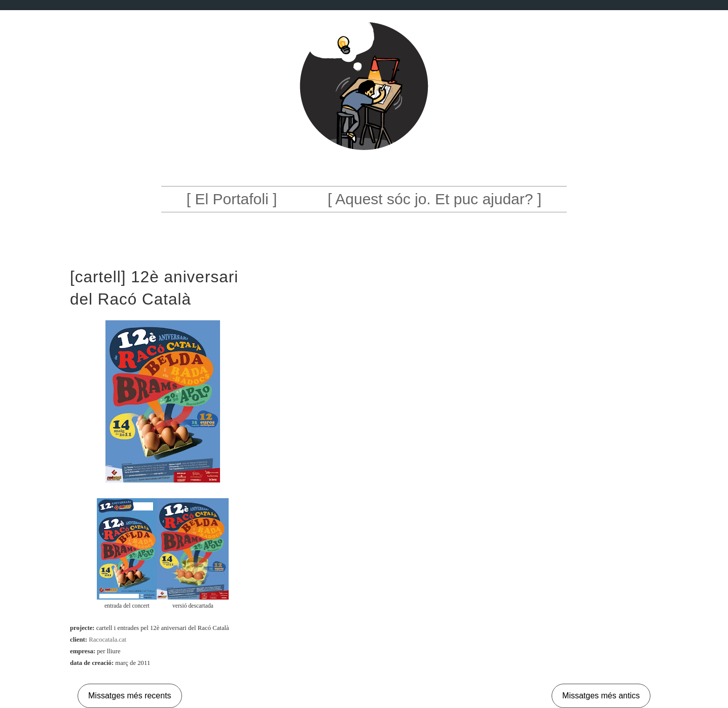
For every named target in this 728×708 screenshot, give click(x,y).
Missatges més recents (130, 696)
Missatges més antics (601, 696)
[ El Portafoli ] (232, 199)
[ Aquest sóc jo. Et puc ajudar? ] (434, 199)
